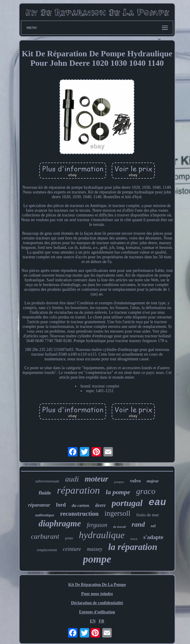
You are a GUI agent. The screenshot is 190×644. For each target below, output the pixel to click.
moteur (97, 479)
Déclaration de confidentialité (97, 603)
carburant (45, 536)
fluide (45, 493)
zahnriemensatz (47, 481)
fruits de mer (148, 515)
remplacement (47, 550)
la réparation (133, 547)
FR (102, 621)
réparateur (39, 505)
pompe (97, 559)
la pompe (118, 492)
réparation (78, 490)
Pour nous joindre (97, 594)
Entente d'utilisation (97, 612)
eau (157, 503)
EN (93, 621)
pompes (119, 482)
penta (69, 538)
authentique (45, 515)
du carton (81, 505)
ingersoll (118, 513)
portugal (127, 503)
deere (100, 505)
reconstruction (79, 514)
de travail (119, 527)
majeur (153, 481)
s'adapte (153, 537)
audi (72, 479)
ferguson (97, 525)
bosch (134, 539)
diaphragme (60, 523)
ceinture (72, 549)
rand (138, 524)
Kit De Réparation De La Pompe (97, 585)
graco (146, 491)
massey (95, 549)
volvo (135, 481)
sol (153, 526)
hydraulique (102, 535)
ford (61, 505)
